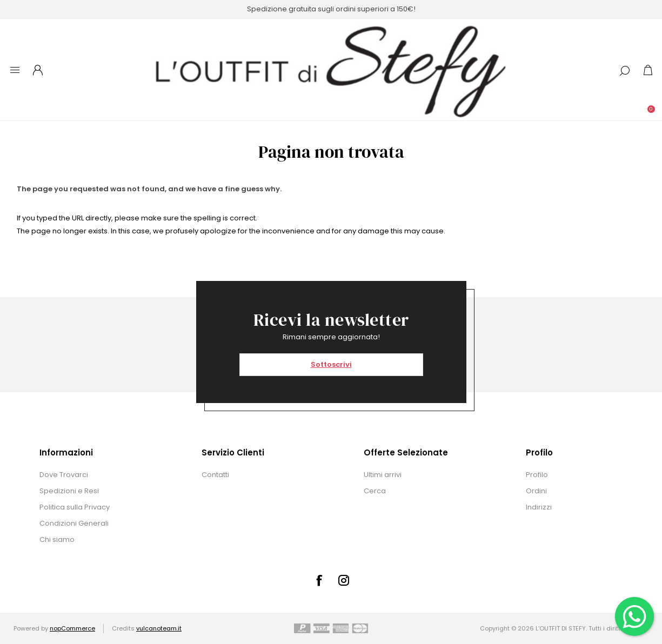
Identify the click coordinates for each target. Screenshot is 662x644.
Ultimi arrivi (383, 475)
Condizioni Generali (74, 523)
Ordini (536, 491)
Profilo (537, 475)
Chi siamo (57, 539)
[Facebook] (319, 580)
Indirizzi (539, 507)
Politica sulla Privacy (75, 507)
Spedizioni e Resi (69, 491)
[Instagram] (344, 580)
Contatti (215, 475)
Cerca (375, 491)
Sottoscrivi (331, 364)
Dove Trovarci (64, 475)
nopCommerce (72, 628)
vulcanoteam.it (159, 628)
